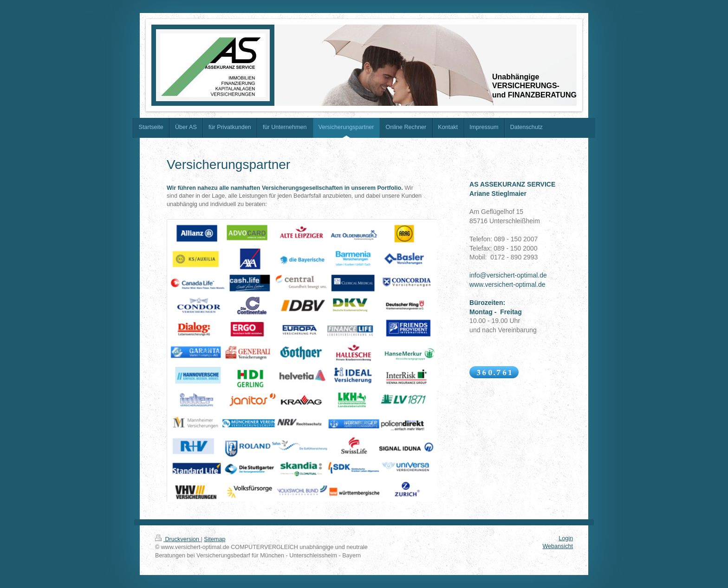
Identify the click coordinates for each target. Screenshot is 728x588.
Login (566, 538)
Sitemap (214, 539)
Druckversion (178, 539)
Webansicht (558, 546)
